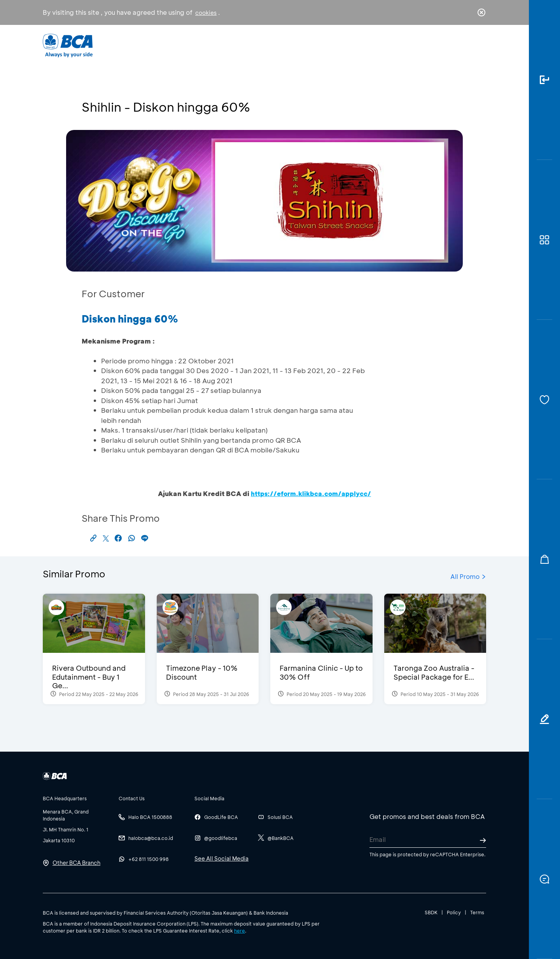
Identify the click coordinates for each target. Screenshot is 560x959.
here (240, 931)
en (479, 46)
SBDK (431, 912)
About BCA (309, 45)
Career (361, 45)
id (465, 46)
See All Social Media (221, 858)
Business (254, 45)
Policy (454, 912)
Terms (477, 912)
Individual (202, 45)
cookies (206, 13)
